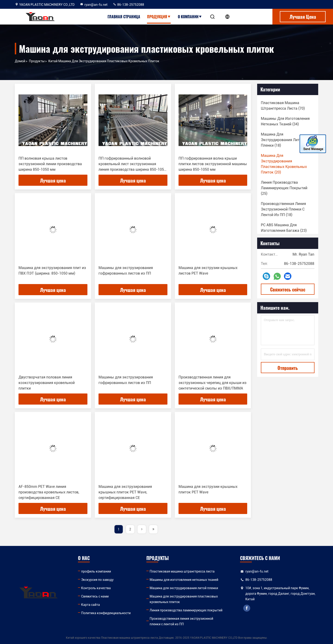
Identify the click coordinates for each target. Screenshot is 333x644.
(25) (284, 188)
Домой (20, 61)
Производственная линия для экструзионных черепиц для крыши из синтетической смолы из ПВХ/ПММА (213, 383)
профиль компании (96, 571)
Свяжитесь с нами (95, 596)
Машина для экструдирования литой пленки (184, 588)
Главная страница (124, 17)
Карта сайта (91, 605)
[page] (142, 529)
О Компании (190, 17)
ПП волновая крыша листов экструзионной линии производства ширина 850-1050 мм (50, 164)
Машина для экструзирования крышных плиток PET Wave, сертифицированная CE (125, 492)
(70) (283, 106)
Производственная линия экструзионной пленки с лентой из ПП (181, 621)
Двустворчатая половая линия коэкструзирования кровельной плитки (47, 383)
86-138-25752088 (128, 5)
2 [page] (130, 529)
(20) (284, 164)
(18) (282, 140)
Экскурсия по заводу (97, 580)
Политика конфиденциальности (106, 613)
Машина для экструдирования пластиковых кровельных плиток (184, 599)
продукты (37, 61)
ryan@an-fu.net (94, 5)
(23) (284, 228)
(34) (285, 121)
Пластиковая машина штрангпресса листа (182, 571)
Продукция (159, 17)
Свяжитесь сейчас (288, 289)
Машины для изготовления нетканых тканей (184, 580)
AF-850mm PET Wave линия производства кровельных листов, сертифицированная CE (49, 492)
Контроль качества (96, 588)
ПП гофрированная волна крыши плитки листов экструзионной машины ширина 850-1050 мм (213, 164)
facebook (247, 608)
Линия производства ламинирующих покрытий (186, 610)
